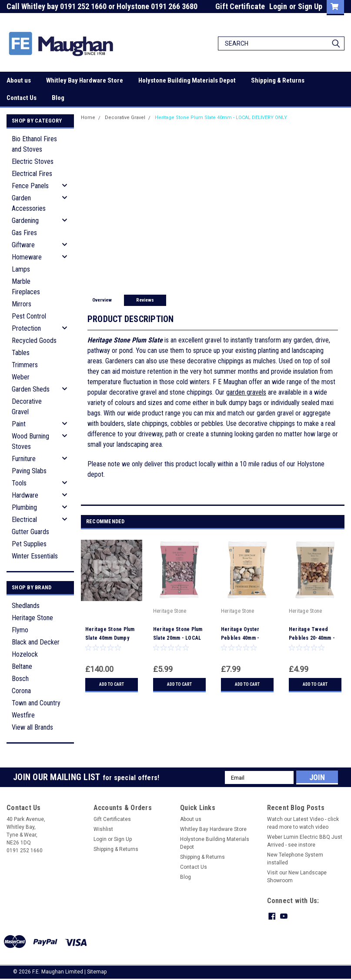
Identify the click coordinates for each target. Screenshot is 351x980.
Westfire (23, 715)
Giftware (23, 245)
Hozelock (25, 654)
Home (88, 118)
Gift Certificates (112, 819)
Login (278, 6)
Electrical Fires (32, 174)
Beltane (22, 666)
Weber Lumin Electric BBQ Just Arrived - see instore (305, 841)
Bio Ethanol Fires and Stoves (34, 144)
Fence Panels (30, 186)
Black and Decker (36, 642)
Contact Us (22, 98)
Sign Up (310, 6)
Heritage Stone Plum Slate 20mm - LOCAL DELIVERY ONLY (178, 638)
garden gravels (246, 392)
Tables (21, 353)
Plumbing (24, 507)
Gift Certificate (240, 6)
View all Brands (32, 727)
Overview (102, 300)
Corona (21, 691)
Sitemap (97, 971)
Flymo (20, 630)
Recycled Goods (34, 341)
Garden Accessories (29, 203)
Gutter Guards (30, 532)
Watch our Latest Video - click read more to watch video (303, 823)
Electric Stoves (33, 161)
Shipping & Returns (278, 80)
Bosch (20, 679)
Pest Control (29, 316)
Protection (26, 328)
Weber (21, 377)
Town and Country (36, 703)
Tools (19, 483)
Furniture (24, 459)
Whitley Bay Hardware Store (85, 80)
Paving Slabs (29, 471)
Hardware (25, 495)
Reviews (145, 300)
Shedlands (26, 606)
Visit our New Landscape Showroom (297, 877)
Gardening (25, 221)
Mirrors (22, 304)
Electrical (24, 520)
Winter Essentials (35, 556)
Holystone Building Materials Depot (187, 80)
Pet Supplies (29, 544)
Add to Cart (112, 684)
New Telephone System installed (295, 859)
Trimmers (25, 365)
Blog (58, 98)
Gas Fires (24, 233)
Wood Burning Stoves (30, 441)
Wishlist (103, 829)
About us (19, 80)
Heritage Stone (32, 618)
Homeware (27, 257)
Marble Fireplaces (26, 287)
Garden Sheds (31, 389)
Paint (19, 424)
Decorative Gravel (27, 407)
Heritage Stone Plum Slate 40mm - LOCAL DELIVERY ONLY (221, 118)
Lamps (21, 269)
